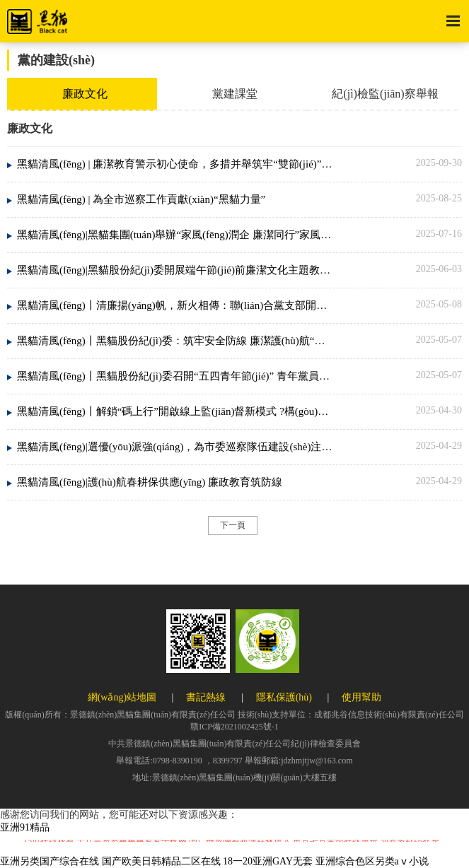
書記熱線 (206, 697)
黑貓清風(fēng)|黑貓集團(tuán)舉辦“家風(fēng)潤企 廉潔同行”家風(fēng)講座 (175, 235)
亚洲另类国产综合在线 (50, 861)
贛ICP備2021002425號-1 (234, 727)
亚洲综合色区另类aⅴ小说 (372, 861)
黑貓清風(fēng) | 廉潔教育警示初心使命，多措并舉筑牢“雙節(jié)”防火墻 (175, 164)
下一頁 (233, 525)
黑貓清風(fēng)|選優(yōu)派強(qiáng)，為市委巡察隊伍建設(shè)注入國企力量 (175, 447)
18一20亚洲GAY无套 (268, 861)
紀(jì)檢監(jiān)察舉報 (385, 94)
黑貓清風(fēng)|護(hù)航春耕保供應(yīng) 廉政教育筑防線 (150, 482)
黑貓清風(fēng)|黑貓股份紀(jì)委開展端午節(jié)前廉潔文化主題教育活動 (175, 270)
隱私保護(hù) (284, 697)
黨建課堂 (235, 94)
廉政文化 (85, 94)
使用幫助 (361, 697)
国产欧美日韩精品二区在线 (161, 861)
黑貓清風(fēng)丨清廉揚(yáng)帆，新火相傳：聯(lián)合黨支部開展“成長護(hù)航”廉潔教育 (175, 305)
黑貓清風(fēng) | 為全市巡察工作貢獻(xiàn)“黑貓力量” (141, 199)
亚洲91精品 (25, 827)
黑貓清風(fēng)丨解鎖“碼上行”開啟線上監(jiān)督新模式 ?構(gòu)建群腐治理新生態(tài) (175, 411)
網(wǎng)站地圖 (122, 697)
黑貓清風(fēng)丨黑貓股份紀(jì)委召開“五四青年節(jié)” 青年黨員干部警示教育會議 (175, 376)
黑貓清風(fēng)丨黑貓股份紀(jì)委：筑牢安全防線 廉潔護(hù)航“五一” (175, 341)
